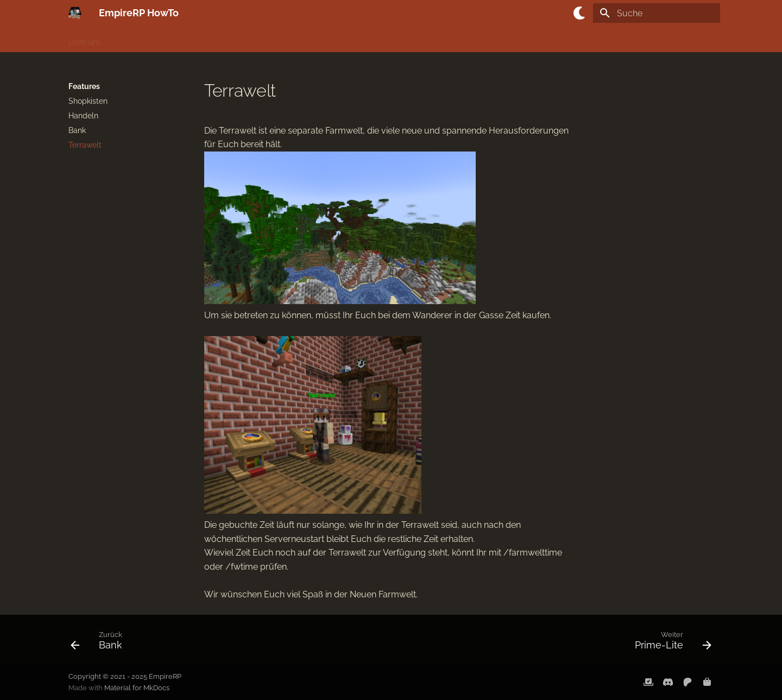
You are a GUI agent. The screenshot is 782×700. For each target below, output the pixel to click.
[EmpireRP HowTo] (75, 13)
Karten (513, 40)
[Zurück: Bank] (100, 643)
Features (354, 40)
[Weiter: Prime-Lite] (670, 643)
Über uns (85, 40)
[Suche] (657, 13)
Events (550, 40)
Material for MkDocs (137, 688)
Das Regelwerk (217, 40)
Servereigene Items (291, 40)
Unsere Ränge (408, 40)
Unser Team (467, 40)
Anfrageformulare (607, 40)
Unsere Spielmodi (146, 40)
